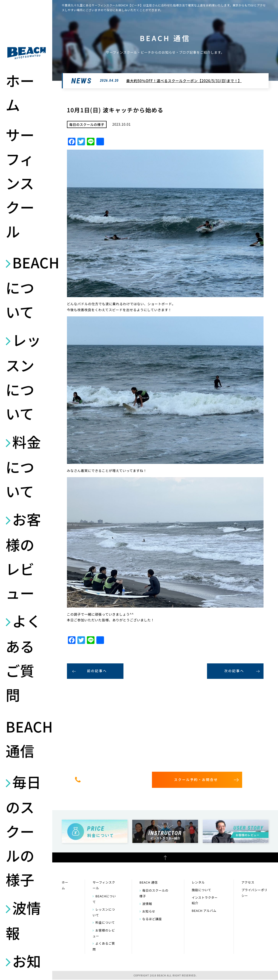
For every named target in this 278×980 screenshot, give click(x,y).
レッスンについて (23, 376)
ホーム (20, 92)
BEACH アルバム (204, 911)
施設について (202, 890)
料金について (23, 466)
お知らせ (149, 911)
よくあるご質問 (23, 657)
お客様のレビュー (23, 556)
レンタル (198, 882)
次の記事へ (234, 671)
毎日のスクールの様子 (23, 831)
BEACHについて (27, 287)
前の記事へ (97, 671)
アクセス (248, 882)
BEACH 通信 (27, 738)
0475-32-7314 (112, 780)
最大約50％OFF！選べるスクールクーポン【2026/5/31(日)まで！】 (184, 81)
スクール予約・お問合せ (196, 780)
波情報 (23, 920)
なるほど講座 (152, 919)
